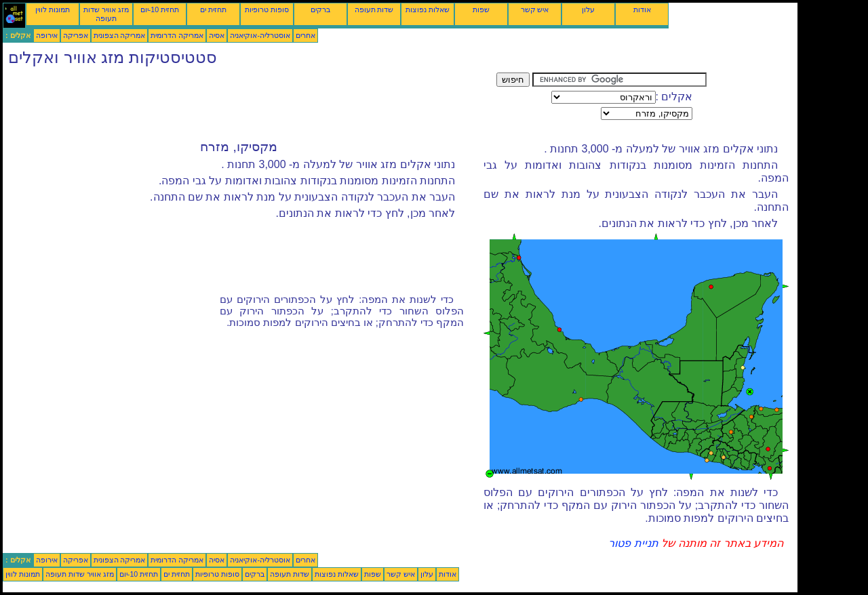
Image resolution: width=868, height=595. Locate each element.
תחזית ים (213, 9)
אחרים (305, 35)
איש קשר (535, 9)
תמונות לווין (53, 9)
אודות (642, 9)
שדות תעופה (374, 9)
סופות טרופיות (267, 9)
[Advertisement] (250, 103)
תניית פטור (633, 543)
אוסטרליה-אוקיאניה (260, 35)
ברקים (320, 9)
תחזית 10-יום (160, 9)
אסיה (217, 35)
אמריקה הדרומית (177, 35)
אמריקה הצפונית (120, 35)
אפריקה (76, 35)
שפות (481, 9)
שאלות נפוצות (428, 9)
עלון (588, 9)
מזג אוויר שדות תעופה (106, 14)
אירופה (47, 35)
